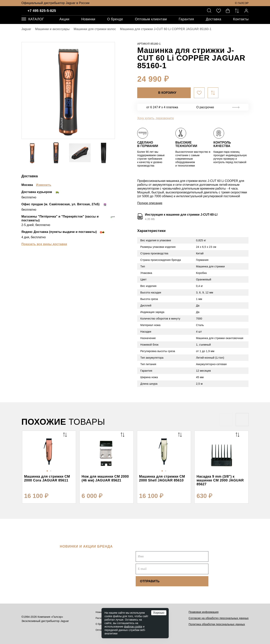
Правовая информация (204, 612)
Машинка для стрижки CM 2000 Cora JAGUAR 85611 (47, 478)
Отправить (150, 581)
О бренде (115, 19)
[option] (68, 90)
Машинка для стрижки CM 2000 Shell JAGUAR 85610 (162, 478)
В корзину (167, 93)
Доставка (214, 19)
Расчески (100, 618)
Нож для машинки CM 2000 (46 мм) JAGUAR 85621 (105, 478)
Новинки (88, 19)
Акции (64, 19)
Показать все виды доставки (44, 244)
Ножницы (101, 612)
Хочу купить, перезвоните (156, 118)
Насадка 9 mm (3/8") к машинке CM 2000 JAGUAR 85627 (220, 480)
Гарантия (186, 19)
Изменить (44, 185)
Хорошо (159, 613)
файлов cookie (133, 627)
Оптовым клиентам (151, 19)
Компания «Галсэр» (50, 617)
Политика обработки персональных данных (217, 624)
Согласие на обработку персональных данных (219, 618)
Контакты (241, 19)
